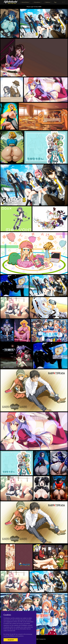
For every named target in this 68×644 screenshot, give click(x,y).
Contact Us (42, 639)
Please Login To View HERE (34, 7)
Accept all (11, 640)
